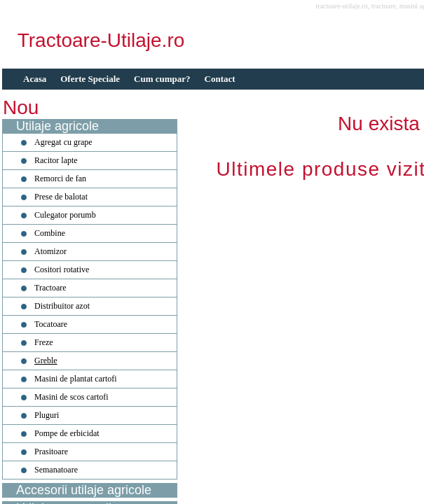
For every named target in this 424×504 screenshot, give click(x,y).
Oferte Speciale (90, 79)
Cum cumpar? (162, 79)
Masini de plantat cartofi (76, 379)
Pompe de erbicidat (67, 433)
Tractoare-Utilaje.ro (101, 40)
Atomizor (50, 251)
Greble (46, 360)
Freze (44, 342)
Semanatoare (56, 470)
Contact (220, 79)
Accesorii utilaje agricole (84, 490)
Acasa (35, 79)
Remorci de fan (60, 178)
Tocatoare (51, 324)
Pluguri (47, 415)
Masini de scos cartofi (71, 397)
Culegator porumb (65, 215)
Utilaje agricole (57, 126)
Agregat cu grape (63, 142)
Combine (50, 233)
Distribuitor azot (62, 306)
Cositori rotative (62, 269)
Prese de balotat (61, 197)
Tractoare (50, 288)
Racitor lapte (56, 160)
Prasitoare (51, 451)
